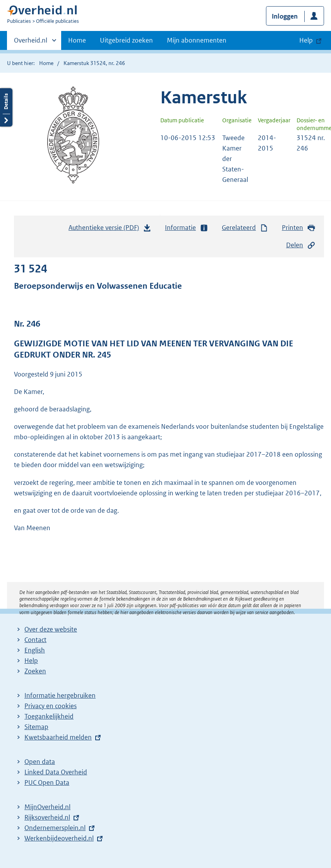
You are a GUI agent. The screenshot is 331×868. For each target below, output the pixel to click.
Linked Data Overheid (56, 772)
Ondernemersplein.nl (55, 828)
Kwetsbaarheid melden (58, 737)
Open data (40, 762)
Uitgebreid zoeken (126, 40)
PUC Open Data (47, 782)
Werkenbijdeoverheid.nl (59, 838)
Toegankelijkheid (49, 716)
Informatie (187, 228)
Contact (35, 640)
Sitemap (36, 727)
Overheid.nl (31, 43)
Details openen (6, 107)
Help (31, 661)
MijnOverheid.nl (47, 807)
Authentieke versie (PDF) (110, 229)
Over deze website (51, 629)
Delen (301, 245)
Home (77, 40)
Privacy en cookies (51, 706)
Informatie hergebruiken (60, 695)
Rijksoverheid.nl (47, 817)
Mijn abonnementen (197, 40)
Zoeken (35, 671)
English (35, 650)
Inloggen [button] (285, 16)
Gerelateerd (245, 228)
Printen (299, 228)
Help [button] (306, 40)
